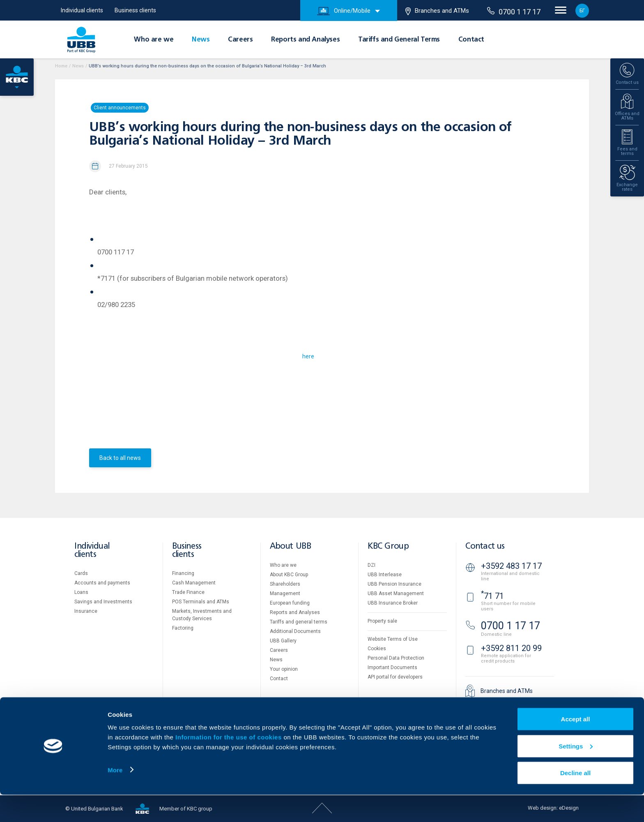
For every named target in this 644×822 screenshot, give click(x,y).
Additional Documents (295, 631)
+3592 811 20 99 (511, 648)
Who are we (154, 40)
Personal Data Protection (396, 658)
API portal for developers (395, 677)
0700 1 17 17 (514, 12)
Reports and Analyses (305, 40)
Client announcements (120, 108)
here (308, 356)
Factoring (183, 628)
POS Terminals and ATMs (201, 602)
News (201, 40)
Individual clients (82, 10)
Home (61, 66)
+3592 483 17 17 (511, 566)
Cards (81, 573)
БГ (582, 11)
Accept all (576, 746)
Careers (240, 40)
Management (285, 593)
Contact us (485, 546)
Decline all (575, 800)
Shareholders (285, 584)
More (115, 797)
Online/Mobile (344, 11)
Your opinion (284, 669)
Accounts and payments (102, 583)
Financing (183, 573)
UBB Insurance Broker (393, 603)
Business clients (135, 10)
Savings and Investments (103, 602)
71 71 (492, 596)
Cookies (377, 649)
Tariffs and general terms (299, 622)
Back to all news (120, 458)
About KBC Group (289, 575)
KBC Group (388, 546)
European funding (290, 603)
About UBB (290, 546)
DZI (371, 565)
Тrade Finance (188, 592)
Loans (81, 592)
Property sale (382, 621)
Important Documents (392, 667)
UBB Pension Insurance (394, 584)
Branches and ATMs (437, 11)
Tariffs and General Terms (399, 40)
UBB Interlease (385, 575)
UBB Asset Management (396, 593)
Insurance (86, 611)
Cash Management (194, 583)
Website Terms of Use (393, 639)
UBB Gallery (283, 641)
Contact (471, 40)
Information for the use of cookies (229, 764)
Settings (576, 773)
